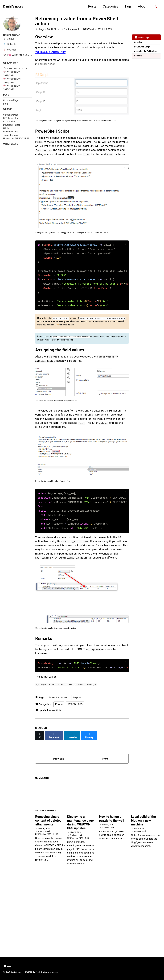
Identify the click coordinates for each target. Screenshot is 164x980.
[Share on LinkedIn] (74, 807)
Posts (91, 6)
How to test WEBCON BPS (16, 141)
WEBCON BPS (75, 777)
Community (9, 124)
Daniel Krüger (13, 35)
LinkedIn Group (11, 134)
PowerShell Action (58, 770)
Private (59, 777)
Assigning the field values (144, 55)
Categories (109, 6)
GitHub (7, 130)
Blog (5, 105)
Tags (127, 6)
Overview (139, 43)
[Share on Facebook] (55, 807)
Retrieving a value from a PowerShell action (77, 21)
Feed (8, 967)
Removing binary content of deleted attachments (48, 893)
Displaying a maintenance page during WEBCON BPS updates (80, 895)
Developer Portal (11, 127)
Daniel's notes (13, 6)
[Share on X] (40, 807)
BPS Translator (11, 120)
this (123, 355)
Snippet (77, 770)
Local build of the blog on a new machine (143, 893)
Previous (59, 829)
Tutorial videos (11, 137)
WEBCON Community (72, 55)
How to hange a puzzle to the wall (112, 891)
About (141, 6)
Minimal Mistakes (54, 972)
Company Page (11, 102)
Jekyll (40, 972)
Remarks (139, 61)
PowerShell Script (143, 48)
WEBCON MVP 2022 (17, 69)
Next (105, 829)
